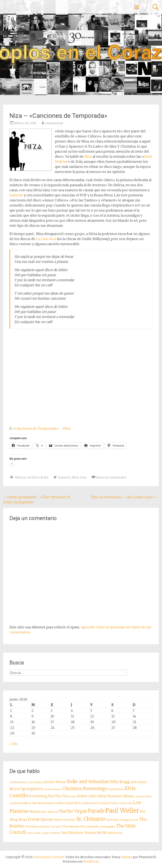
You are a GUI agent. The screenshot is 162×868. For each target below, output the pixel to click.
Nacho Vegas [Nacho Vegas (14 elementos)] (73, 811)
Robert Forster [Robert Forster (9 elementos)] (65, 820)
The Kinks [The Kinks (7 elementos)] (56, 827)
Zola (83, 477)
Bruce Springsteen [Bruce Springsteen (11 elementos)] (26, 789)
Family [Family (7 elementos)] (73, 797)
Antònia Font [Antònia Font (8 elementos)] (18, 782)
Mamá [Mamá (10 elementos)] (34, 811)
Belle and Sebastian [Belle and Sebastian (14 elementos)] (88, 782)
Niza (88, 156)
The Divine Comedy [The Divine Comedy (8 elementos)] (37, 827)
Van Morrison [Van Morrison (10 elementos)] (72, 833)
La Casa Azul (46, 239)
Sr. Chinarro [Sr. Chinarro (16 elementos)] (91, 819)
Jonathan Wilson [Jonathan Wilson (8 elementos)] (20, 803)
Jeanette (16, 195)
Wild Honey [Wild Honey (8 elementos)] (115, 833)
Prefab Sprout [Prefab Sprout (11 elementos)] (40, 819)
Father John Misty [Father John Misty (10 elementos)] (92, 796)
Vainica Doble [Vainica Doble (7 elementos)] (33, 833)
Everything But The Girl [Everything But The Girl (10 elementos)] (49, 796)
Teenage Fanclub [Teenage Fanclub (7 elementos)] (129, 820)
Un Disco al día (37, 477)
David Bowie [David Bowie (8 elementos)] (116, 789)
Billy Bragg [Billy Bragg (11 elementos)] (120, 782)
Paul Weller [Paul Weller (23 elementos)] (122, 810)
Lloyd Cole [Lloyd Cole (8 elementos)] (126, 803)
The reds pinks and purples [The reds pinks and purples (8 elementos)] (98, 827)
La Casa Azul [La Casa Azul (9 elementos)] (88, 803)
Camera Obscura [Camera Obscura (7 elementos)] (53, 789)
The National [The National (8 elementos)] (71, 827)
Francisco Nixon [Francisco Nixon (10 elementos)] (121, 796)
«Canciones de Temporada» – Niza (41, 428)
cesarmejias (54, 123)
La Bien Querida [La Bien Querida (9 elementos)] (66, 803)
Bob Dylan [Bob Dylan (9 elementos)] (139, 782)
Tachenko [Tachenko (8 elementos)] (113, 820)
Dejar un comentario (111, 477)
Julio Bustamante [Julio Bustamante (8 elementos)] (43, 803)
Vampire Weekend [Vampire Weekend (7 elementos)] (51, 833)
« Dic (14, 744)
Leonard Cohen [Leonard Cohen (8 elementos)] (108, 803)
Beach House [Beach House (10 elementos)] (55, 782)
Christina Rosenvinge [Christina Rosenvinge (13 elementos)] (85, 789)
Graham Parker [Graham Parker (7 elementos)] (143, 797)
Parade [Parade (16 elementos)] (96, 811)
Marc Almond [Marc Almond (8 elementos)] (49, 812)
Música (20, 477)
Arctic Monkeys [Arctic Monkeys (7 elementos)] (35, 782)
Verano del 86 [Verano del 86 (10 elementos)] (96, 833)
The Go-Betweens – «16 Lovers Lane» (125, 497)
